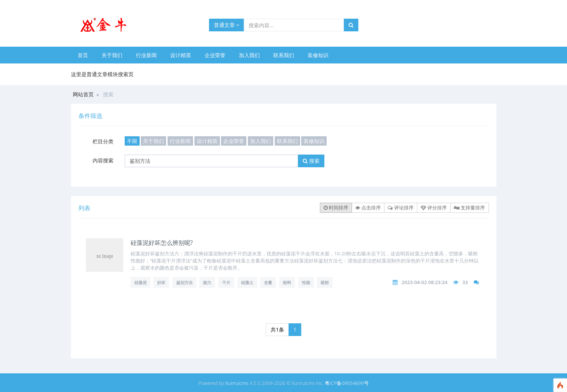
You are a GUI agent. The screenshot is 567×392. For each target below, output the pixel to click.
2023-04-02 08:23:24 (425, 282)
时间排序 (336, 208)
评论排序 (401, 208)
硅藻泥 (141, 282)
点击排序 (368, 208)
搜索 (311, 161)
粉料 (287, 282)
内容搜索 (103, 160)
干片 (226, 282)
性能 (306, 282)
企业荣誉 (215, 55)
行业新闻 (146, 55)
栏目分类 (103, 141)
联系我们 (284, 55)
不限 (132, 141)
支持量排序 (469, 208)
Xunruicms (237, 383)
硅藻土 (247, 282)
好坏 (161, 282)
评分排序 (434, 208)
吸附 (325, 282)
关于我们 (112, 55)
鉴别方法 (184, 282)
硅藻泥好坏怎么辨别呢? (162, 243)
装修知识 (318, 55)
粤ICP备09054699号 (347, 383)
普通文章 (227, 25)
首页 (83, 55)
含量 (268, 282)
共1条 (277, 329)
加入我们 (249, 55)
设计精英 (181, 55)
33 (465, 282)
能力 (207, 282)
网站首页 (83, 94)
